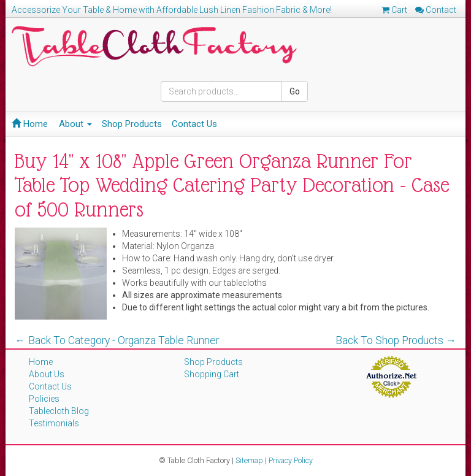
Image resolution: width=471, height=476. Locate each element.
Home (30, 124)
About (75, 124)
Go (295, 91)
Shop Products (132, 124)
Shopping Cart (212, 374)
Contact (436, 10)
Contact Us (194, 124)
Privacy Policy (291, 460)
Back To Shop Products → (396, 340)
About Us (47, 374)
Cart (394, 10)
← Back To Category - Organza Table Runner (117, 340)
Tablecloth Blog (59, 411)
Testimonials (54, 423)
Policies (44, 399)
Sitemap (249, 460)
